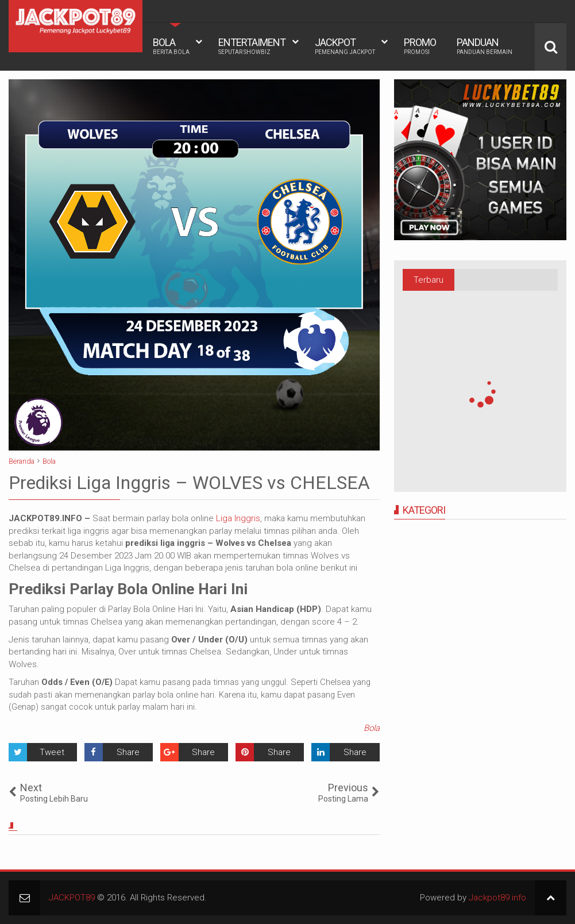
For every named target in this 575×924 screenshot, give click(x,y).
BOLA (171, 46)
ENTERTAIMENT (252, 46)
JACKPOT (345, 46)
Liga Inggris (238, 518)
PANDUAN (485, 46)
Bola (372, 728)
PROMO (420, 46)
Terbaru (429, 280)
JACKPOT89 (72, 898)
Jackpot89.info (497, 898)
